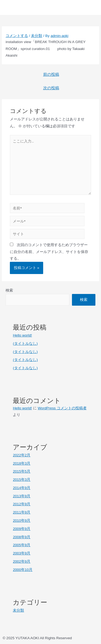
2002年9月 (22, 561)
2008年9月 (22, 537)
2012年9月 (22, 504)
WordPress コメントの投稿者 (62, 408)
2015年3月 (22, 480)
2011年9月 (22, 512)
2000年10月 (23, 570)
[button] (87, 7)
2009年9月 (22, 529)
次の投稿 (51, 88)
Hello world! (22, 335)
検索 (9, 290)
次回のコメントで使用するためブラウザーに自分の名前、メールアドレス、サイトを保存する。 (49, 252)
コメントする (17, 36)
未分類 (37, 36)
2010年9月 (22, 521)
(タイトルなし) (25, 344)
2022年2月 (22, 455)
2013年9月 (22, 496)
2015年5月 (22, 471)
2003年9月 (22, 553)
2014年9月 (22, 488)
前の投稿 (51, 74)
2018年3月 (22, 463)
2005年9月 (22, 545)
